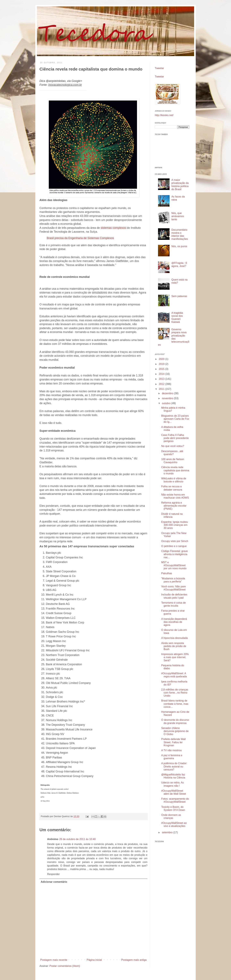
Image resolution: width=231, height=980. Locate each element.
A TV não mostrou (171, 750)
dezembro (168, 393)
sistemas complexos (113, 228)
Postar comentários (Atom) (65, 966)
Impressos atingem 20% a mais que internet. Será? (175, 657)
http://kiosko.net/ (164, 115)
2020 (162, 359)
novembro (168, 398)
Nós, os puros (179, 246)
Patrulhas (167, 573)
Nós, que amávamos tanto (178, 216)
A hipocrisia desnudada (174, 638)
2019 (162, 364)
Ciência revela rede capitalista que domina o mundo (175, 470)
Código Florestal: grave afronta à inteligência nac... (174, 554)
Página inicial (94, 960)
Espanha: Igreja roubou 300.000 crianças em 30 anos (175, 525)
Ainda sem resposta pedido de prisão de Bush (174, 646)
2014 (162, 374)
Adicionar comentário (54, 882)
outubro (167, 403)
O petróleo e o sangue (174, 546)
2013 (162, 379)
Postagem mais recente (54, 960)
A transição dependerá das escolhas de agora (174, 622)
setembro (168, 832)
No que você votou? (173, 446)
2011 (162, 389)
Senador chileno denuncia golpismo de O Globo (175, 731)
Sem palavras (179, 296)
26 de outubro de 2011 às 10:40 (77, 839)
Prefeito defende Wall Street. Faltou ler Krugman (173, 742)
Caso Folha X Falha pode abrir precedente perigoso (175, 438)
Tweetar (159, 68)
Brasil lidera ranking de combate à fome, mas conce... (175, 704)
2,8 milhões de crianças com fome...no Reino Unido (175, 693)
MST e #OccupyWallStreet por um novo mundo (174, 565)
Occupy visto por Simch (175, 541)
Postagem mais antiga (134, 960)
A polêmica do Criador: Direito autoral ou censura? (174, 766)
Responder (53, 874)
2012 (162, 384)
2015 (162, 369)
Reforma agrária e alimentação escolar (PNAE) (174, 506)
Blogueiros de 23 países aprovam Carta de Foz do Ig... (175, 419)
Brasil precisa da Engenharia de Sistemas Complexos (80, 238)
